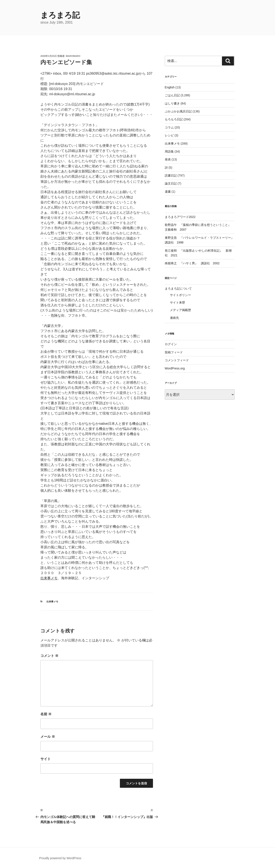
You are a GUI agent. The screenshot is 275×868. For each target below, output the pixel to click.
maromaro (73, 56)
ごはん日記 (172, 95)
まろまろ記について (178, 289)
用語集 (169, 151)
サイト (46, 759)
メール (48, 737)
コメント (49, 656)
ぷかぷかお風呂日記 (178, 111)
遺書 (168, 192)
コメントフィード (177, 360)
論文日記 (171, 183)
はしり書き (172, 103)
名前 (46, 714)
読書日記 (171, 175)
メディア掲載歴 (180, 310)
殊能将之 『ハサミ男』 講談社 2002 (192, 263)
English (170, 87)
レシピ (169, 135)
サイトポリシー (180, 295)
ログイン (171, 344)
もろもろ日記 (174, 119)
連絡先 (174, 318)
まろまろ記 (60, 15)
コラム (169, 127)
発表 (168, 159)
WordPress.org (175, 368)
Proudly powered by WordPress (60, 858)
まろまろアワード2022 (180, 217)
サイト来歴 (177, 302)
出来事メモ (49, 578)
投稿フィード (174, 352)
